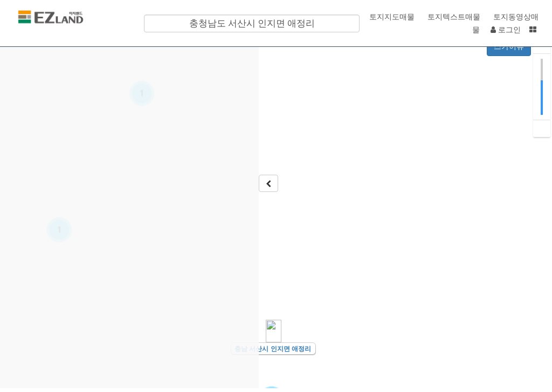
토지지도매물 (391, 16)
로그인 (506, 29)
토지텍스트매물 (453, 16)
